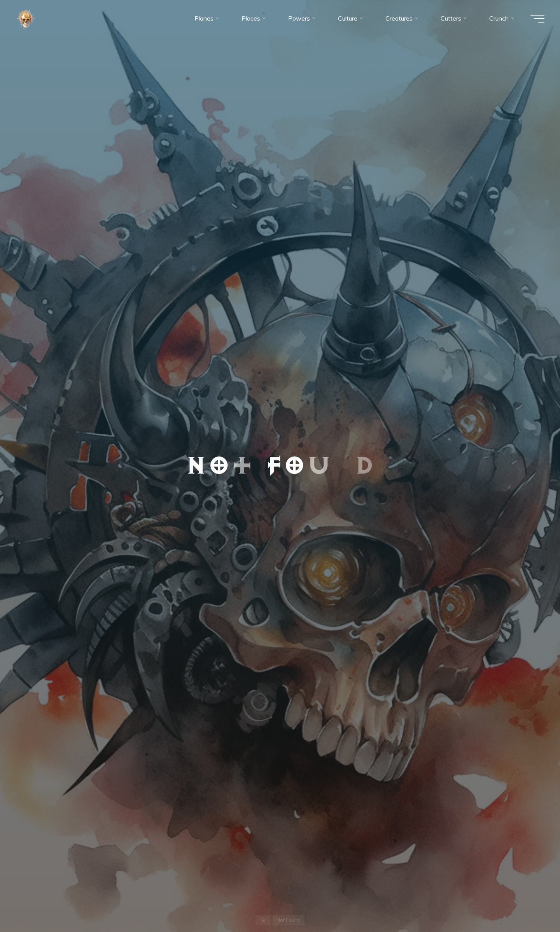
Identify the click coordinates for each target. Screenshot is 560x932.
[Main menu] (537, 19)
